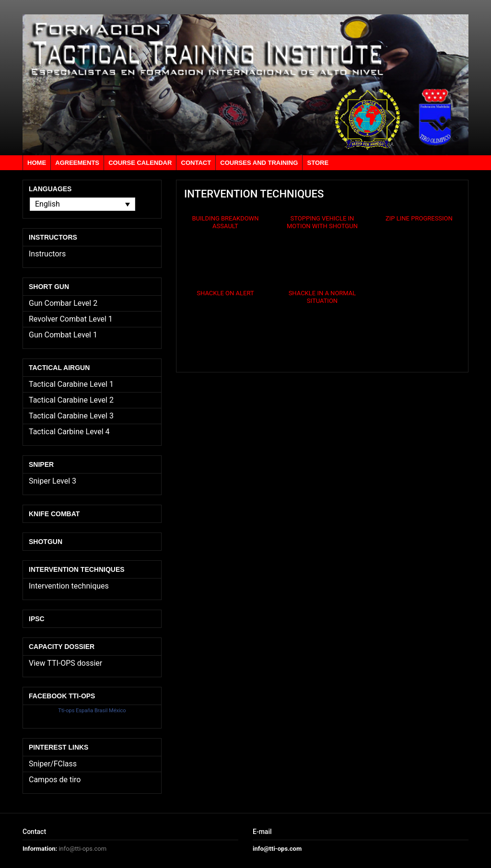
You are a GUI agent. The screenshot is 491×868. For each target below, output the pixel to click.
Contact (196, 163)
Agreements (77, 163)
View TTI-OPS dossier (65, 663)
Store (318, 163)
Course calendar (140, 163)
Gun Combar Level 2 (63, 303)
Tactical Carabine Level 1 (71, 384)
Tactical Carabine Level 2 (71, 400)
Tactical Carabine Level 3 (71, 416)
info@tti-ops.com (82, 849)
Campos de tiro (55, 780)
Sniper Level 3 (53, 481)
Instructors (47, 254)
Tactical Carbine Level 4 (69, 432)
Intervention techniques (69, 586)
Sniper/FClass (53, 764)
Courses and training (259, 163)
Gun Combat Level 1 (63, 335)
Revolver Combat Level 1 (71, 319)
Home (37, 163)
